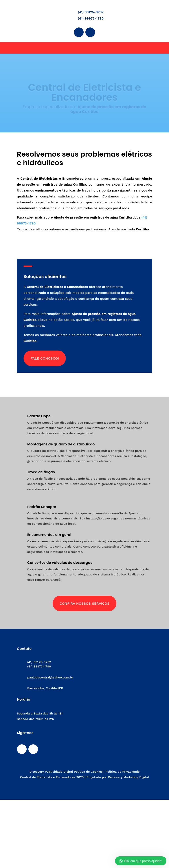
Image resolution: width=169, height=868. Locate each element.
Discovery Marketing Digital (128, 777)
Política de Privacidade (123, 772)
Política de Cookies (88, 772)
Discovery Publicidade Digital (51, 772)
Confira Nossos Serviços (84, 603)
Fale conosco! (45, 358)
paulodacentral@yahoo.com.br (50, 677)
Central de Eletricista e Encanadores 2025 (52, 777)
